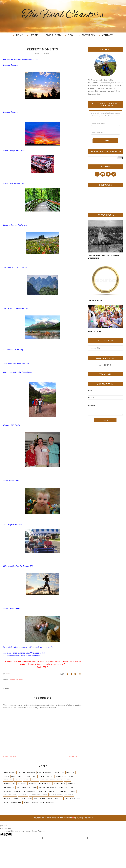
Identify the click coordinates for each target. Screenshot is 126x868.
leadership (50, 802)
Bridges (42, 787)
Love (39, 772)
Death (52, 780)
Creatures (18, 791)
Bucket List (63, 787)
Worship (35, 802)
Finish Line (52, 791)
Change (21, 776)
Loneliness (8, 780)
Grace (57, 772)
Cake (71, 787)
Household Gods (56, 795)
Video (6, 802)
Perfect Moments (18, 679)
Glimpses (8, 795)
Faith (35, 776)
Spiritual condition (73, 799)
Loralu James (46, 818)
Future (71, 776)
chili (42, 802)
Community (71, 772)
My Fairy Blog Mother (85, 818)
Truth (7, 776)
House (45, 795)
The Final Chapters (63, 15)
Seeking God (22, 784)
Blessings (44, 780)
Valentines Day (60, 784)
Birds (35, 787)
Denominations (30, 791)
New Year (18, 780)
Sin (63, 772)
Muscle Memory (40, 799)
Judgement (69, 795)
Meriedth (8, 799)
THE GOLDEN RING (95, 300)
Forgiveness (48, 772)
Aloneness (71, 784)
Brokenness (52, 787)
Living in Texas (10, 784)
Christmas (31, 772)
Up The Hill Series (45, 784)
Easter (60, 780)
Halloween (23, 795)
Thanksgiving (61, 776)
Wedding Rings (16, 802)
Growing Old (9, 787)
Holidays (50, 776)
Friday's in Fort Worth (67, 791)
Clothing (8, 791)
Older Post (74, 757)
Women (27, 802)
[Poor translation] (8, 835)
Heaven (42, 776)
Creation (21, 772)
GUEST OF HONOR (95, 331)
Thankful (33, 784)
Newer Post (11, 757)
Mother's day (27, 799)
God (15, 795)
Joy (18, 787)
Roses (50, 799)
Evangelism (42, 791)
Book (13, 776)
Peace (28, 776)
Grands (67, 780)
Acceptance (26, 787)
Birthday (35, 780)
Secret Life (59, 799)
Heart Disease (35, 795)
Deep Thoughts (10, 772)
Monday (16, 799)
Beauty (26, 780)
